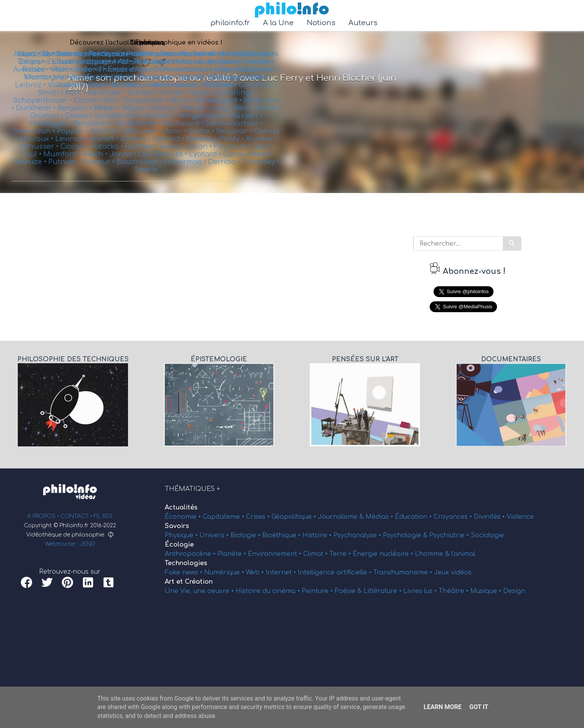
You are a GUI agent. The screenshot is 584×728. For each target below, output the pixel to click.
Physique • (182, 535)
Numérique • (225, 572)
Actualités (181, 508)
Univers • (215, 535)
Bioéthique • (282, 535)
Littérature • (383, 591)
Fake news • (184, 572)
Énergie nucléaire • (384, 554)
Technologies (186, 563)
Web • (256, 572)
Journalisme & (342, 517)
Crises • (259, 517)
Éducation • (414, 517)
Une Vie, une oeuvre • (200, 591)
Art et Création (189, 582)
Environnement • (276, 554)
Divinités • (490, 517)
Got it (479, 707)
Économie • (184, 517)
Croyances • (454, 517)
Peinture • (318, 591)
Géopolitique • (295, 517)
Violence (520, 517)
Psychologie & (406, 535)
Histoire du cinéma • (269, 591)
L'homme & (433, 554)
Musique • (487, 591)
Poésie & (349, 591)
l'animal (463, 554)
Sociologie (487, 535)
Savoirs (177, 526)
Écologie (179, 545)
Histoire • (318, 535)
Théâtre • (454, 591)
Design (514, 591)
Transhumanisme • (404, 572)
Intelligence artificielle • (336, 572)
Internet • (282, 572)
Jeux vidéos (453, 572)
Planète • (233, 554)
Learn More (442, 707)
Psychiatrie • (450, 535)
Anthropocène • (191, 554)
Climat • (316, 554)
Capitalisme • (224, 517)
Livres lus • (421, 591)
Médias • (380, 517)
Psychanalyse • (358, 535)
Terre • (341, 554)
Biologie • (246, 535)
